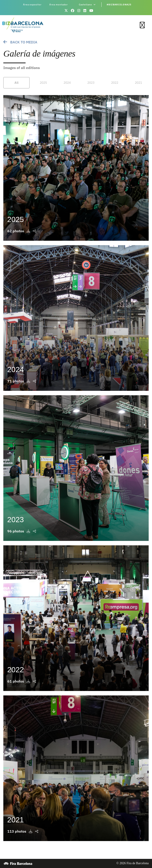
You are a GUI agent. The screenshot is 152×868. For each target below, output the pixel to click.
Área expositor (32, 5)
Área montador (59, 5)
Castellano (87, 5)
